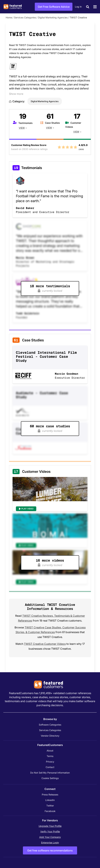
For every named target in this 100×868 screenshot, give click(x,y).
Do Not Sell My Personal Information (50, 773)
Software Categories (50, 725)
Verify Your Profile (50, 831)
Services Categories (25, 17)
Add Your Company (50, 837)
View (22, 128)
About (50, 751)
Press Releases (50, 795)
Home (9, 17)
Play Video (27, 509)
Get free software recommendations (50, 850)
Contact (50, 767)
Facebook (50, 811)
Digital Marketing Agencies (53, 17)
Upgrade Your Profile (50, 826)
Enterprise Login (50, 843)
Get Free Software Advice (54, 7)
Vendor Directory (50, 736)
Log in (78, 7)
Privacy (50, 762)
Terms (50, 756)
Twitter (50, 806)
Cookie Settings (50, 778)
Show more (16, 94)
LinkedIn (50, 800)
